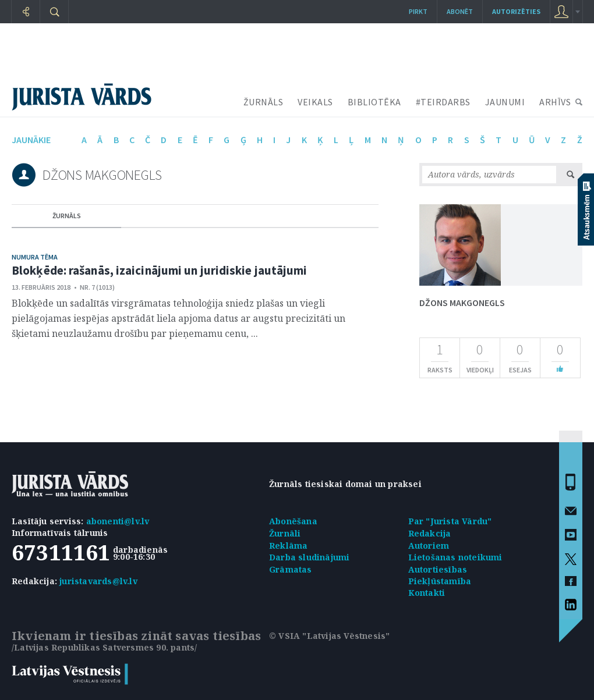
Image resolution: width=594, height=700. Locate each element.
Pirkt (418, 11)
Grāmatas (291, 569)
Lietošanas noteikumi (455, 557)
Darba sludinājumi (309, 557)
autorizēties (516, 11)
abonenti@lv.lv (118, 521)
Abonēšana (293, 521)
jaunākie (31, 140)
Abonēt (460, 11)
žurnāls (67, 216)
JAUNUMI (505, 102)
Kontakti (427, 593)
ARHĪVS (555, 102)
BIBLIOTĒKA (374, 102)
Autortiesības (438, 569)
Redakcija (430, 533)
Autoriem (429, 546)
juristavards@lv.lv (98, 581)
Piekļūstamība (440, 581)
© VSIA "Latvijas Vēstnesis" (329, 636)
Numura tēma (35, 257)
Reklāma (288, 546)
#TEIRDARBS (443, 102)
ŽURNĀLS (264, 102)
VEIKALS (315, 102)
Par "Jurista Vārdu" (450, 521)
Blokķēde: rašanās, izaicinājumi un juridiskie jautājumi (160, 270)
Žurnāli (285, 533)
